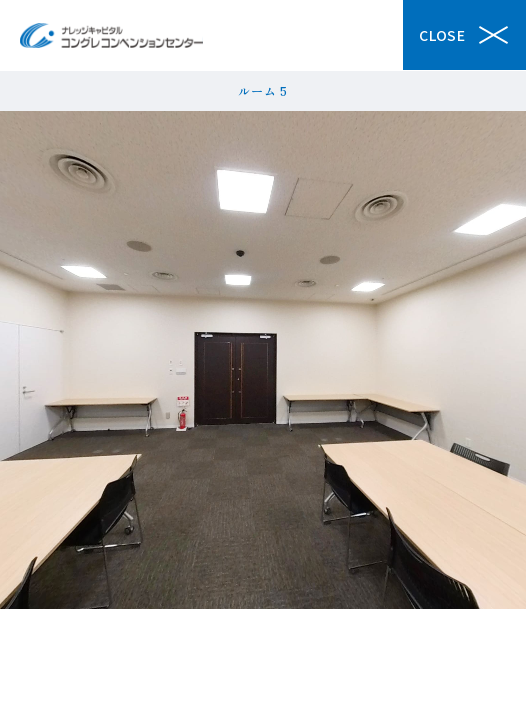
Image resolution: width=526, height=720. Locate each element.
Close (464, 35)
